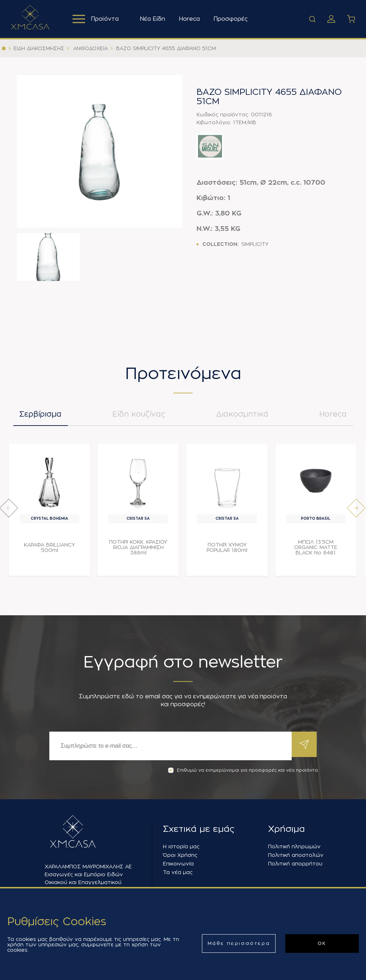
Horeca (191, 19)
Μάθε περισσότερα (239, 943)
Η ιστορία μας (181, 846)
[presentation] (9, 512)
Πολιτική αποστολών (296, 855)
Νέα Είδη (155, 19)
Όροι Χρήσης (180, 855)
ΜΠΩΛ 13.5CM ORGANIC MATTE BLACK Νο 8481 (316, 551)
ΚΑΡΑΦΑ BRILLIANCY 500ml (50, 551)
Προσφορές (233, 19)
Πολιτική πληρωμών (294, 846)
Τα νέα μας (178, 872)
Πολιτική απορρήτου (295, 864)
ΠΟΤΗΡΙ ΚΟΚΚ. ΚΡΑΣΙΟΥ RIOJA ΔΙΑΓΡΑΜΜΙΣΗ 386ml (138, 551)
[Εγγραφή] (169, 746)
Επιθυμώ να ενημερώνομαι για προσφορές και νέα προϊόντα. (243, 770)
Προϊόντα (97, 19)
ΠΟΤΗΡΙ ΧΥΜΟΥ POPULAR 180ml (227, 551)
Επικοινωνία (178, 864)
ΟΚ (322, 943)
